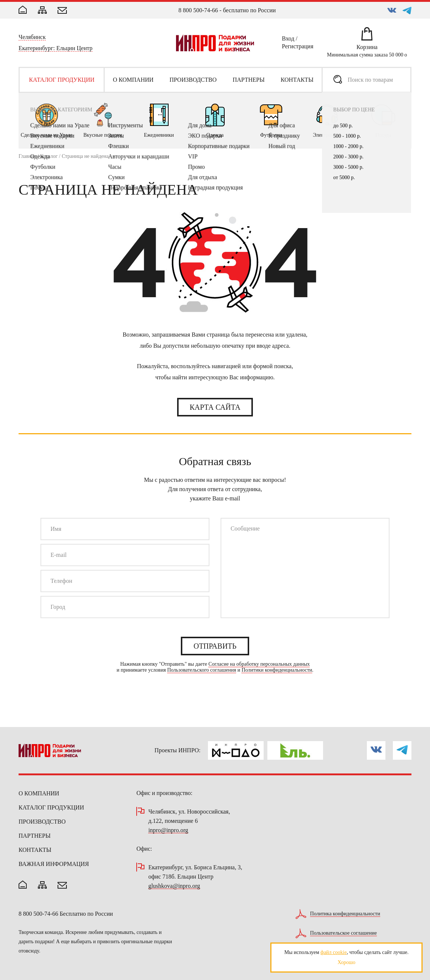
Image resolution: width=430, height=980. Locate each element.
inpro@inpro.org (168, 830)
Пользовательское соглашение (343, 933)
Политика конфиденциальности (345, 914)
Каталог (49, 156)
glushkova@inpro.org (174, 886)
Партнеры (35, 836)
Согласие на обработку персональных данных (259, 664)
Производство (42, 822)
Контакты (35, 850)
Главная (27, 156)
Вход (288, 40)
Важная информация (54, 864)
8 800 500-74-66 (198, 10)
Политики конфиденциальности (277, 670)
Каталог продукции (51, 807)
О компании (39, 793)
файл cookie (334, 952)
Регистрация (298, 48)
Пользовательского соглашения (202, 670)
